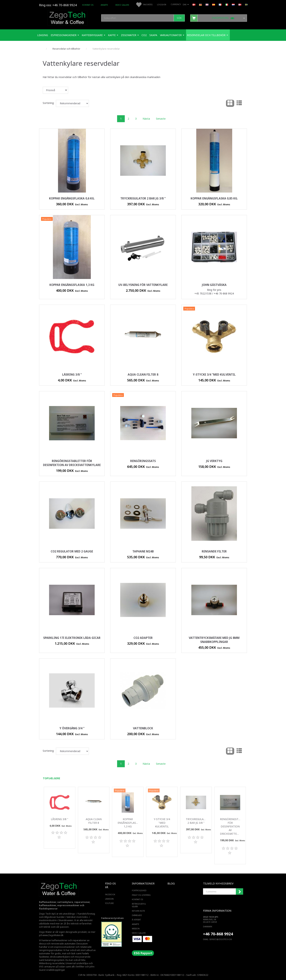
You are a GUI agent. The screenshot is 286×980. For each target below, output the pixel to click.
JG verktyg (214, 461)
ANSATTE (104, 5)
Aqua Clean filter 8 (143, 375)
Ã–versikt (136, 920)
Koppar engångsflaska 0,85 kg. (214, 198)
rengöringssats (143, 461)
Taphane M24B (143, 551)
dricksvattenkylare (60, 957)
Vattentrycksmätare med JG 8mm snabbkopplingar (214, 640)
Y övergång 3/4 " (72, 728)
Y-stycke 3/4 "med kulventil (214, 375)
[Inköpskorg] (219, 18)
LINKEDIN (109, 899)
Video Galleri (122, 5)
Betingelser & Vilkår (139, 905)
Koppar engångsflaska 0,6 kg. (72, 198)
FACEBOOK (110, 894)
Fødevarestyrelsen (112, 918)
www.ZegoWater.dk (53, 935)
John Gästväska (214, 285)
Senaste (161, 119)
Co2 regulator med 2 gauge (72, 551)
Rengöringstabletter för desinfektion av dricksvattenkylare (72, 463)
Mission (136, 929)
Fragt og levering (141, 895)
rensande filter (214, 551)
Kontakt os (88, 5)
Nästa (146, 119)
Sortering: (48, 103)
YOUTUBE (109, 903)
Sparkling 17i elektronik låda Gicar (72, 638)
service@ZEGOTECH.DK (221, 939)
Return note (138, 911)
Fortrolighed (139, 890)
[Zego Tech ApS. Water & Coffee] (67, 17)
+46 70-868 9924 (65, 5)
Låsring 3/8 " (72, 375)
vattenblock (143, 728)
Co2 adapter (143, 638)
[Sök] (179, 18)
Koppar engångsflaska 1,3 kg (72, 285)
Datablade (137, 915)
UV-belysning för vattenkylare (143, 285)
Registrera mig (239, 892)
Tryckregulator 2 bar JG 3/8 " (143, 198)
